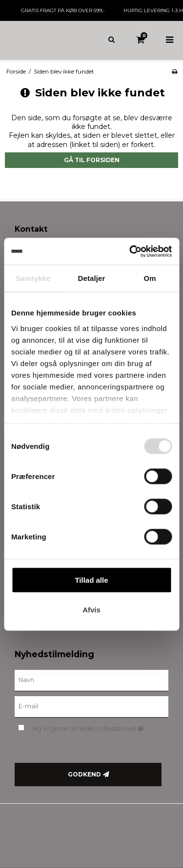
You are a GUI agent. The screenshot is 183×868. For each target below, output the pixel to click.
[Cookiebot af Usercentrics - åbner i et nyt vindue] (130, 251)
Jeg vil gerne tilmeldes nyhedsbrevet (91, 727)
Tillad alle (91, 580)
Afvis (91, 610)
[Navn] (91, 680)
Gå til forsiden (92, 160)
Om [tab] (150, 278)
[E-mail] (91, 706)
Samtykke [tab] (33, 278)
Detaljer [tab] (92, 278)
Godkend (84, 774)
